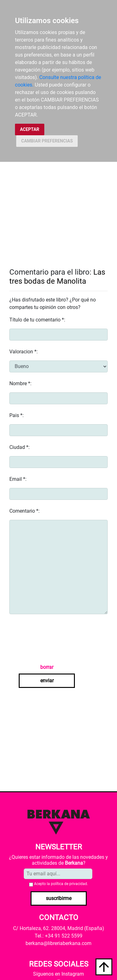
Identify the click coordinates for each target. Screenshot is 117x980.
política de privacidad (69, 884)
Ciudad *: (19, 447)
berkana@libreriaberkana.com (58, 943)
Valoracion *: (24, 352)
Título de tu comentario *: (37, 320)
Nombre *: (20, 383)
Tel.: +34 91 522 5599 (58, 936)
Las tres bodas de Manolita (57, 277)
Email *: (18, 479)
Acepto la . (61, 884)
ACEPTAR (30, 129)
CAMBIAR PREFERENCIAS (47, 141)
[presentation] (57, 639)
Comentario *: (24, 511)
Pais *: (17, 415)
